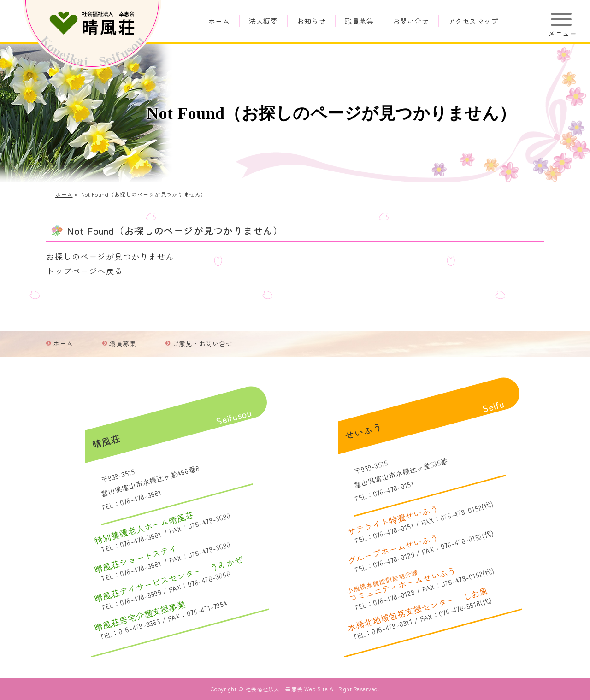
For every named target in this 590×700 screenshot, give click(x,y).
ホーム (219, 21)
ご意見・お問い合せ (203, 343)
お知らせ (311, 21)
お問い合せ (411, 21)
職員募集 (359, 21)
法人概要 (263, 21)
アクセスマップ (473, 21)
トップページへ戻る (85, 271)
